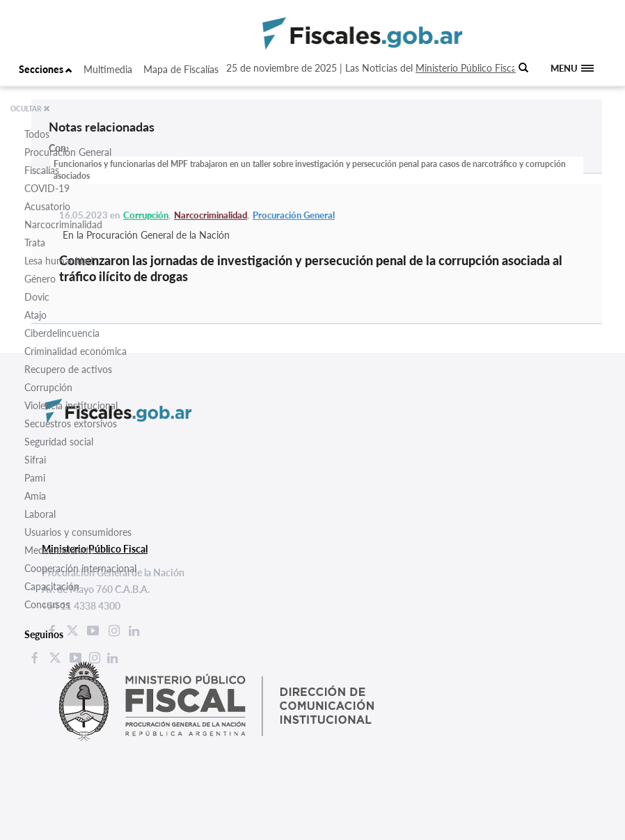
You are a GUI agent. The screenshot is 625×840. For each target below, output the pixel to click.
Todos (37, 134)
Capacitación (52, 586)
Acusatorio (47, 206)
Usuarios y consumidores (78, 532)
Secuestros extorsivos (71, 423)
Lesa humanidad (59, 261)
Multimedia (108, 69)
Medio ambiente (59, 550)
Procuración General (68, 152)
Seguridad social (59, 442)
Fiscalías (42, 170)
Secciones (46, 69)
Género (40, 279)
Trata (35, 243)
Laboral (40, 514)
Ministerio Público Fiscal (467, 68)
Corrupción (48, 387)
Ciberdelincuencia (62, 333)
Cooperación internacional (80, 568)
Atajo (35, 315)
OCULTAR (30, 109)
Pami (35, 478)
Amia (35, 496)
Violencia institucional (71, 405)
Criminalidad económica (76, 351)
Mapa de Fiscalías (181, 69)
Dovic (37, 297)
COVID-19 (47, 188)
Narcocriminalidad (63, 224)
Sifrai (35, 460)
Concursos (47, 604)
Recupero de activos (68, 369)
